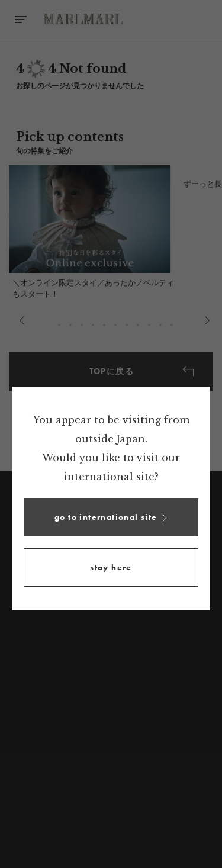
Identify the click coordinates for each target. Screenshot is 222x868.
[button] (111, 517)
